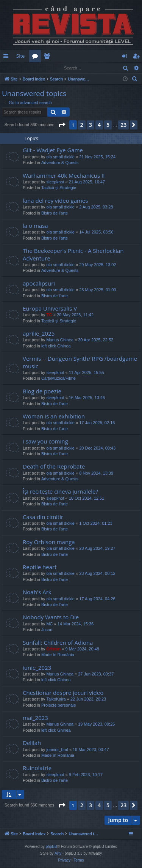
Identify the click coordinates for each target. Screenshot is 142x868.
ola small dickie (60, 157)
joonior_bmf (57, 750)
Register (38, 68)
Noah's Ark (37, 592)
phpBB (51, 847)
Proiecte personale (59, 705)
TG (49, 315)
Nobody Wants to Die (51, 617)
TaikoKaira (56, 699)
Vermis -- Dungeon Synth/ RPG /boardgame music (80, 362)
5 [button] (108, 125)
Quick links (7, 57)
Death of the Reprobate (54, 467)
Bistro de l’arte (55, 213)
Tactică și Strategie (59, 188)
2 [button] (82, 125)
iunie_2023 (37, 668)
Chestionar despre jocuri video (63, 693)
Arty (58, 854)
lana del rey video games (55, 201)
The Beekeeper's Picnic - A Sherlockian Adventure (73, 255)
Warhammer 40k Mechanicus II (64, 176)
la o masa (35, 226)
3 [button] (91, 125)
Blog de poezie (42, 391)
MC (49, 624)
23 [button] (123, 125)
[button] (62, 125)
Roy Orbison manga (49, 542)
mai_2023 (35, 718)
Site (20, 56)
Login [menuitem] (126, 57)
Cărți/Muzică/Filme (59, 379)
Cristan (53, 649)
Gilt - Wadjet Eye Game (53, 150)
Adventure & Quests (60, 163)
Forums (37, 57)
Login (12, 68)
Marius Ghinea (60, 340)
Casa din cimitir (43, 517)
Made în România (58, 655)
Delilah (32, 743)
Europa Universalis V (50, 309)
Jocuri (47, 630)
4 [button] (99, 125)
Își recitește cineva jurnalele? (60, 492)
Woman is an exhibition (54, 417)
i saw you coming (45, 442)
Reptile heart (40, 567)
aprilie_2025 (39, 334)
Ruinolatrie (37, 768)
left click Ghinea (56, 346)
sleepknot (55, 182)
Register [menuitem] (138, 57)
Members (48, 57)
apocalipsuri (39, 284)
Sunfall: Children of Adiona (58, 643)
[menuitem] (90, 56)
